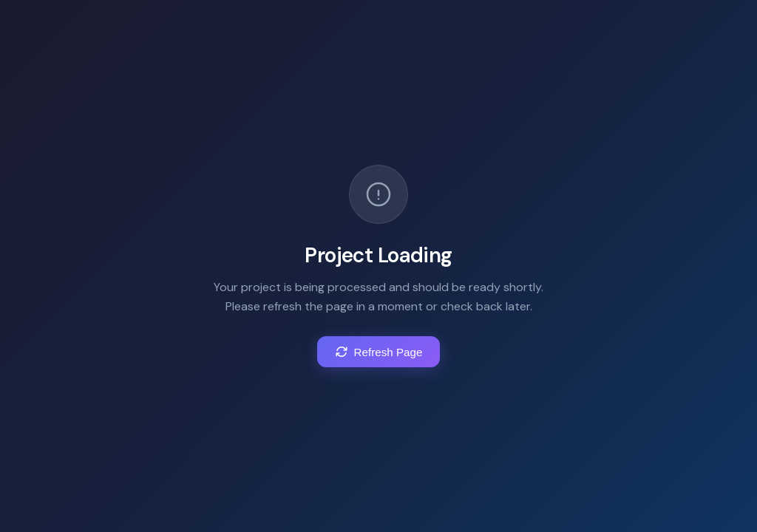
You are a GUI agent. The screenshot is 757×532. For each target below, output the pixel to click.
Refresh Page (379, 352)
